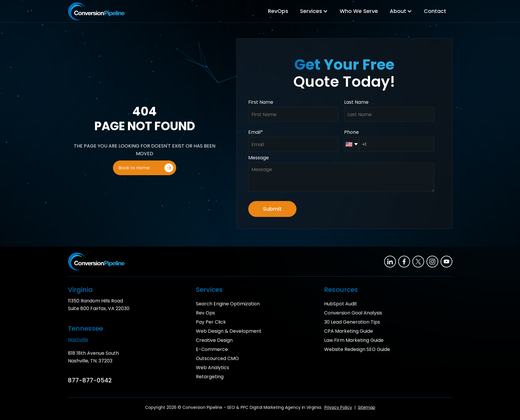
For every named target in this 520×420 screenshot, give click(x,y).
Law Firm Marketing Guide (354, 340)
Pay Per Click (211, 322)
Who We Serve (359, 11)
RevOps (278, 11)
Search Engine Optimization (228, 304)
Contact (435, 11)
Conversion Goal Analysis (353, 313)
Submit (272, 209)
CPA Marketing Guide (349, 331)
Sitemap (367, 407)
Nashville (78, 340)
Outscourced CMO (217, 358)
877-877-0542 (90, 380)
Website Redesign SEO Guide (357, 349)
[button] (314, 11)
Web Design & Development (229, 331)
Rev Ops (205, 313)
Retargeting (210, 377)
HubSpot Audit (341, 304)
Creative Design (214, 340)
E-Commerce (212, 349)
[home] (96, 11)
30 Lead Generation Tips (352, 322)
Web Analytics (212, 368)
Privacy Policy (338, 407)
